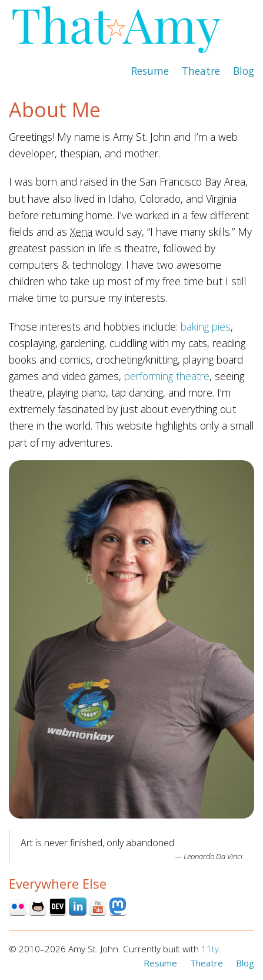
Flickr (18, 906)
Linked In (78, 906)
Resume (150, 71)
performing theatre (167, 376)
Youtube (98, 906)
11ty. (211, 949)
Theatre (201, 71)
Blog (244, 71)
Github (38, 906)
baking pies (206, 326)
